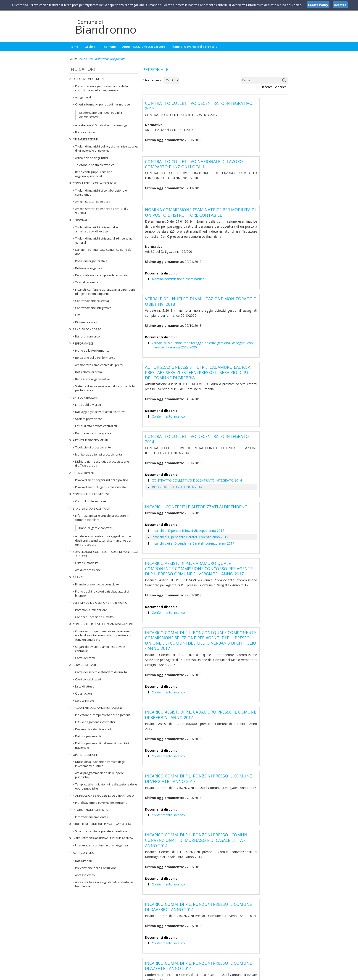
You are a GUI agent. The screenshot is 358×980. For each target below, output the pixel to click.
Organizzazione (85, 139)
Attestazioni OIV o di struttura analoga (101, 125)
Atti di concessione (88, 570)
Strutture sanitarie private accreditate (104, 824)
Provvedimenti (84, 473)
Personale (81, 220)
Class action (83, 693)
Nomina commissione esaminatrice (176, 256)
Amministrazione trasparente (144, 47)
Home (74, 47)
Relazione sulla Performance (95, 358)
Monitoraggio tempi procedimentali (99, 454)
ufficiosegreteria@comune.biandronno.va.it (182, 953)
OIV (78, 315)
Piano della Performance (92, 350)
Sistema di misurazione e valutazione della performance (105, 388)
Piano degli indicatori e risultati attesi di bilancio (102, 593)
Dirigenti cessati (86, 322)
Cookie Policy (279, 976)
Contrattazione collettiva (92, 301)
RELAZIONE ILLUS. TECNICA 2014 (173, 436)
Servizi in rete (85, 701)
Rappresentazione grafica (93, 433)
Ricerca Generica (274, 87)
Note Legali (244, 976)
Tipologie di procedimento (93, 447)
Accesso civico (85, 875)
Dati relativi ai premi (89, 372)
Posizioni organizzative (91, 261)
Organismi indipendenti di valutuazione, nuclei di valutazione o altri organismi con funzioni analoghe (104, 635)
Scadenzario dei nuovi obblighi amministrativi (101, 115)
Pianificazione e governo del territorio (103, 796)
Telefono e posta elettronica (95, 165)
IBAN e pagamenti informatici (95, 722)
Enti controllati (86, 398)
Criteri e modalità (87, 563)
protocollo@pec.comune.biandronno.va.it (179, 957)
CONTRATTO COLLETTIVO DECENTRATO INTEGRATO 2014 (190, 430)
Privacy (260, 976)
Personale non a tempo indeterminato (102, 275)
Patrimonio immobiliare (91, 610)
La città (90, 47)
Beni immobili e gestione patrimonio (100, 603)
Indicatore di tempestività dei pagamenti (103, 715)
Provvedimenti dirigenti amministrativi (101, 487)
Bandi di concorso (87, 329)
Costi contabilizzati (88, 679)
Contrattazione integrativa (93, 308)
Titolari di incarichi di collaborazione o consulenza (101, 192)
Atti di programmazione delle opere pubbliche (100, 775)
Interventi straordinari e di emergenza (103, 838)
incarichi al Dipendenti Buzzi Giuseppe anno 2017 (186, 478)
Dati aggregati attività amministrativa (100, 412)
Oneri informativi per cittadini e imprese (103, 104)
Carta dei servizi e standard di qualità (101, 672)
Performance (83, 343)
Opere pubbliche (85, 755)
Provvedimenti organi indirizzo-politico (102, 480)
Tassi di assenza (87, 282)
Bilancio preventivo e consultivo (97, 584)
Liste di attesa (85, 686)
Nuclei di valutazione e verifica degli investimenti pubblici (100, 764)
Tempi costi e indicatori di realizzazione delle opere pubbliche (106, 786)
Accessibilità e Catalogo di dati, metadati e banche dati (104, 884)
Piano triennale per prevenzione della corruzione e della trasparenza (101, 88)
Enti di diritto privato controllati (96, 426)
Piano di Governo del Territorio (194, 47)
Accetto (340, 5)
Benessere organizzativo (93, 379)
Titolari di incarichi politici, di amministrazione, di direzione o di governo (106, 148)
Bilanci (78, 577)
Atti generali (83, 97)
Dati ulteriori (84, 861)
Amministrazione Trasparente (107, 59)
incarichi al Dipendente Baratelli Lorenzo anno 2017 (187, 484)
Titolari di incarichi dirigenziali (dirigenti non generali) (105, 240)
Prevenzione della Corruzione (96, 868)
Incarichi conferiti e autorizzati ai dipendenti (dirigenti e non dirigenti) (105, 292)
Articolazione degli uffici (91, 158)
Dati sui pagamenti (88, 736)
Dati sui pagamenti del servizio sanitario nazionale (103, 745)
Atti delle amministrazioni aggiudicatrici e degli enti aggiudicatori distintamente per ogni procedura (103, 540)
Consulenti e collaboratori (94, 183)
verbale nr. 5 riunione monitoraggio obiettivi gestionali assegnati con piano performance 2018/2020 (213, 315)
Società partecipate (89, 419)
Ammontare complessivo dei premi (99, 365)
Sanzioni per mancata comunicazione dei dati (104, 252)
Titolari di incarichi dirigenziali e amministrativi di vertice (97, 229)
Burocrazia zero (86, 132)
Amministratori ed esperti (93, 202)
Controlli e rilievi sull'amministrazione (103, 624)
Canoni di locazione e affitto (94, 617)
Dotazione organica (89, 268)
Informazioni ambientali (91, 810)
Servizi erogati (84, 665)
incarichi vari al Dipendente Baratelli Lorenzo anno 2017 (190, 490)
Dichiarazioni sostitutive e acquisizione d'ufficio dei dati (102, 464)
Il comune (109, 47)
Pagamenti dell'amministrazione (98, 708)
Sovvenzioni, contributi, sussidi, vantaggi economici (105, 554)
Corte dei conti (85, 658)
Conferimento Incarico (167, 378)
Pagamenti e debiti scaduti (93, 729)
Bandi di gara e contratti (92, 508)
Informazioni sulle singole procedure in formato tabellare (102, 518)
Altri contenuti (85, 853)
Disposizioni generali (89, 79)
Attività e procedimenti (90, 440)
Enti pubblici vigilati (88, 405)
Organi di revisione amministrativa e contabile (100, 649)
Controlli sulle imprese (91, 494)
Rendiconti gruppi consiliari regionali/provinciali (94, 174)
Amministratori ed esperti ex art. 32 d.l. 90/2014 (101, 211)
